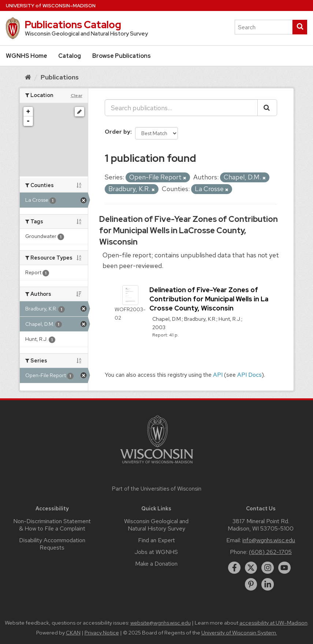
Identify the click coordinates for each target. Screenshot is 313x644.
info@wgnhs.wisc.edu (269, 540)
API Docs (249, 375)
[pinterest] (251, 584)
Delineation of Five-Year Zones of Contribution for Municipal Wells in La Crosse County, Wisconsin (209, 299)
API (218, 375)
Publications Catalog (73, 25)
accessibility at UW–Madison (273, 623)
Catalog (70, 56)
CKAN (73, 633)
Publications (60, 77)
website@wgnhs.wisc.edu (161, 623)
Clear (77, 96)
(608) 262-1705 (270, 552)
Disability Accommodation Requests (52, 544)
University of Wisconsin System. (239, 633)
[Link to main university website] (157, 465)
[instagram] (268, 568)
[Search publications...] (181, 108)
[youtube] (284, 568)
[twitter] (251, 568)
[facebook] (234, 568)
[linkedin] (268, 584)
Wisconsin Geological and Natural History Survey (156, 525)
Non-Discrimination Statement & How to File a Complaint (52, 525)
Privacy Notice (102, 633)
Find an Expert (156, 540)
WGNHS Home (27, 56)
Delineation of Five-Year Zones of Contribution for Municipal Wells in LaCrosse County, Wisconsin (189, 230)
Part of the (157, 489)
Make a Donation (156, 564)
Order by (118, 132)
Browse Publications (122, 56)
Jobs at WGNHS (156, 552)
